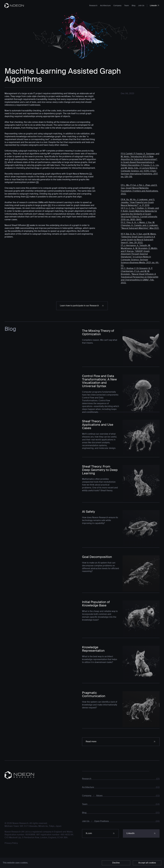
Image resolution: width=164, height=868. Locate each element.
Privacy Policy (11, 850)
